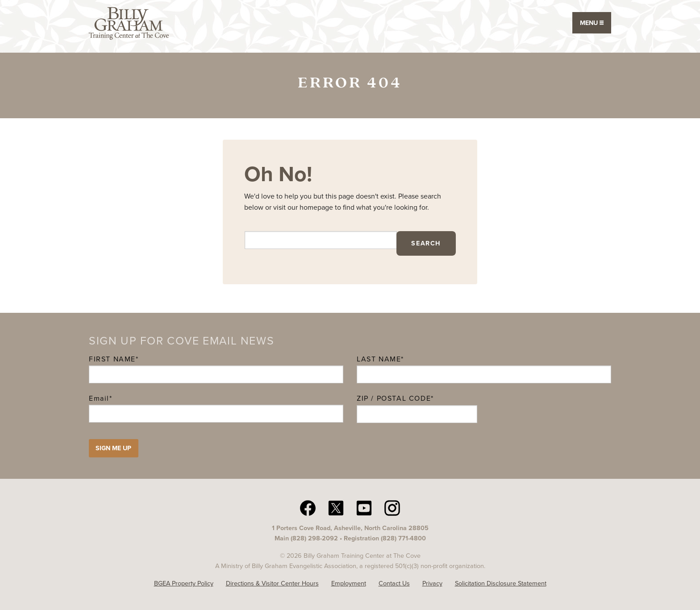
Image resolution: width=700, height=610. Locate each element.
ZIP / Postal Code (394, 398)
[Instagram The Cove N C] (392, 507)
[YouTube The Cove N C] (364, 507)
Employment (349, 583)
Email (101, 398)
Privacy (432, 583)
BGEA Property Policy (184, 583)
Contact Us (394, 583)
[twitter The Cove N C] (336, 507)
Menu (592, 23)
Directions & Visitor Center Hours (272, 583)
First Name (112, 359)
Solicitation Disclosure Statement (501, 583)
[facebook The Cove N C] (308, 507)
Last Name (379, 359)
